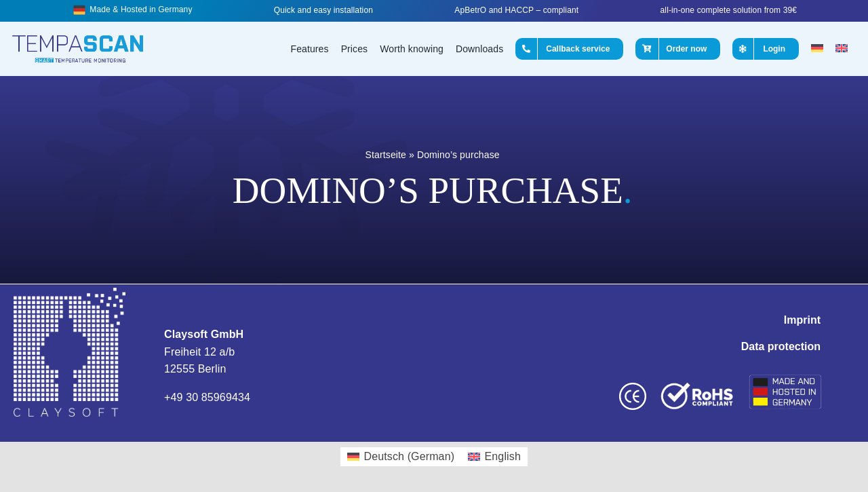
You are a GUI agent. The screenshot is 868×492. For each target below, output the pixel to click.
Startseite (386, 155)
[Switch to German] (817, 49)
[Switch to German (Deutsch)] (401, 457)
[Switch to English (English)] (494, 457)
